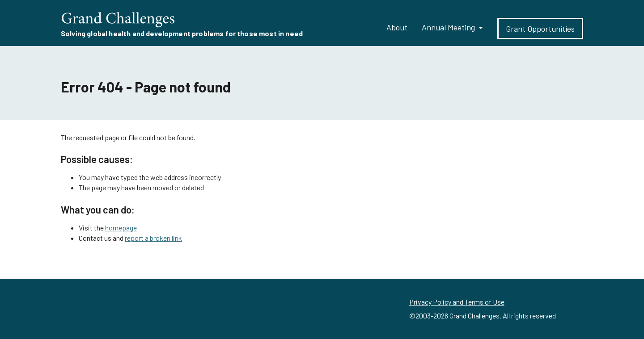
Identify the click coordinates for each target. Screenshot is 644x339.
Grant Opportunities (540, 29)
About (397, 27)
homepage (121, 228)
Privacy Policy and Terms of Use (457, 302)
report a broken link (153, 238)
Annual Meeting (448, 27)
